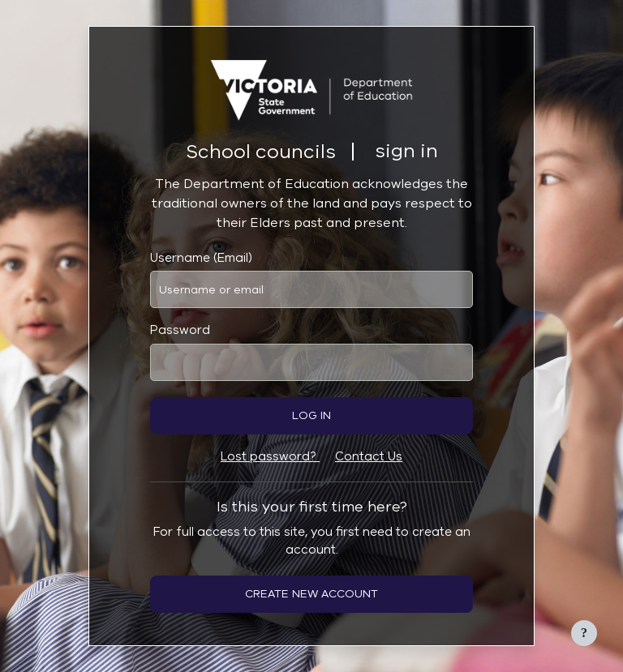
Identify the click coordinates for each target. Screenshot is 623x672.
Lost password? (270, 456)
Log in (311, 415)
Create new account (311, 594)
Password (180, 330)
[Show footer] (584, 633)
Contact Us (369, 456)
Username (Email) (201, 258)
